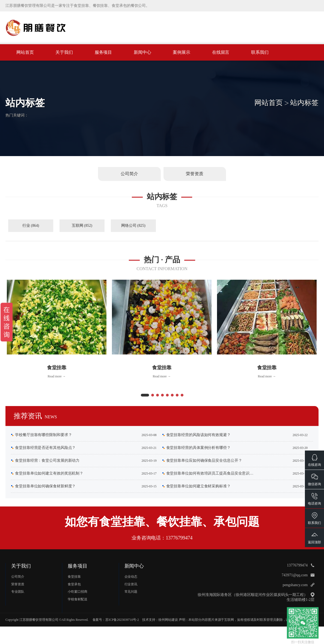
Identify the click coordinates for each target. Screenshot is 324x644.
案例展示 (182, 52)
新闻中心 (142, 52)
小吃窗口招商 (77, 592)
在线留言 (221, 52)
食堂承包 (74, 584)
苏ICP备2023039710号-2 (122, 620)
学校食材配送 (77, 599)
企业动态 (131, 577)
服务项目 (103, 52)
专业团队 (18, 592)
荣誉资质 (18, 584)
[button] (145, 395)
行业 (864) (31, 226)
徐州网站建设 (168, 620)
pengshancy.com (295, 585)
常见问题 (131, 592)
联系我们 (260, 52)
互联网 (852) (82, 226)
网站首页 (25, 52)
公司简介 (18, 577)
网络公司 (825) (133, 226)
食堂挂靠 (74, 577)
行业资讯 (131, 584)
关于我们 (64, 52)
